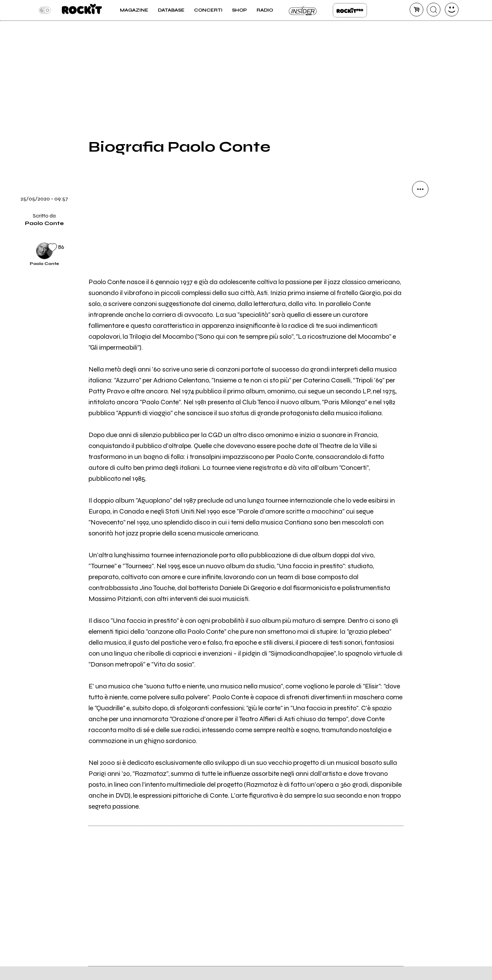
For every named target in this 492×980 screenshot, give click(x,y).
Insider (303, 10)
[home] (82, 10)
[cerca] (434, 10)
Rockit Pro (350, 10)
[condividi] (420, 189)
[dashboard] (452, 10)
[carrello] (416, 10)
